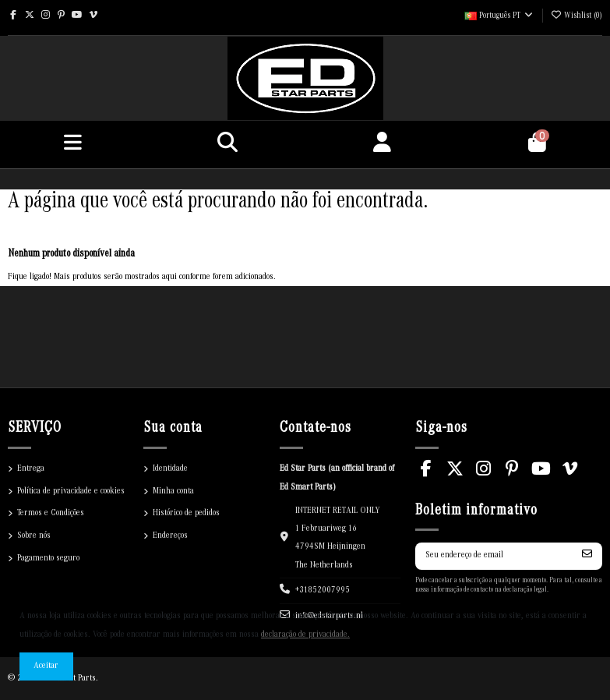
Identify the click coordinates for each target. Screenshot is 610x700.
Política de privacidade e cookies (71, 491)
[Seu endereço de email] (494, 556)
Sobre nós (34, 536)
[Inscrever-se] (587, 556)
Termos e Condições (51, 513)
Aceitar (46, 666)
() (576, 16)
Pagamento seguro (48, 559)
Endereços (170, 536)
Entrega (31, 469)
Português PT (499, 16)
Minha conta (173, 491)
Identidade (170, 469)
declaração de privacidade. (305, 635)
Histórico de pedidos (186, 513)
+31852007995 (323, 590)
